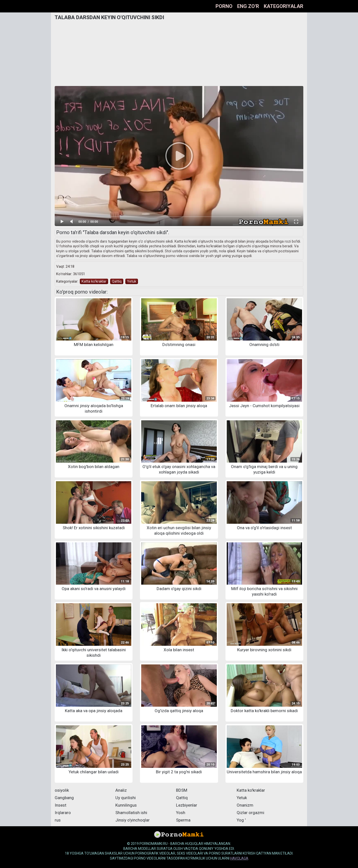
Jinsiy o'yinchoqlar (133, 820)
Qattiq (117, 281)
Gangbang (64, 798)
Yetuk (132, 281)
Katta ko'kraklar (94, 281)
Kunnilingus (126, 805)
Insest (61, 805)
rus (58, 820)
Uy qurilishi (126, 798)
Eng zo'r (248, 6)
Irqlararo (63, 813)
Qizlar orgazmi (250, 813)
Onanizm (245, 805)
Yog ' (241, 820)
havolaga (239, 858)
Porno (224, 6)
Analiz (121, 790)
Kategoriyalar (284, 6)
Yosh (181, 813)
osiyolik (62, 790)
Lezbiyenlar (187, 805)
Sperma (183, 820)
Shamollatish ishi (131, 813)
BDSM (182, 790)
